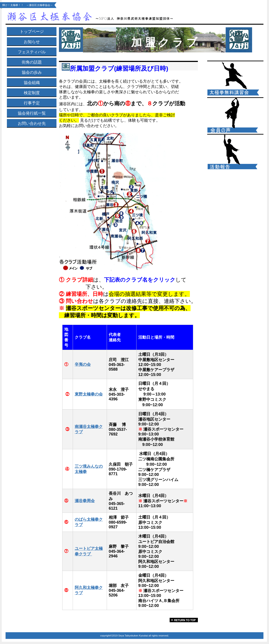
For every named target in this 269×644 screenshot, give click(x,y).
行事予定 (32, 103)
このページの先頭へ (184, 620)
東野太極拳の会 (89, 394)
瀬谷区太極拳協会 (94, 16)
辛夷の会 (83, 364)
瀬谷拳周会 (85, 501)
